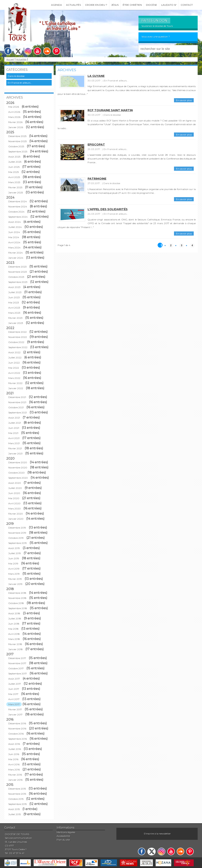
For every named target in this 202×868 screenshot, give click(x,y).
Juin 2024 (14, 232)
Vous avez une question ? (156, 37)
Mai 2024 (14, 237)
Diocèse (151, 5)
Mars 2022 (14, 378)
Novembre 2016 (17, 729)
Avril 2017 (14, 699)
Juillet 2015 (14, 814)
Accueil (10, 59)
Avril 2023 (14, 308)
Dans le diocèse (16, 76)
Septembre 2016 (18, 739)
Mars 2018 (14, 639)
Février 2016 (15, 775)
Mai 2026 (14, 107)
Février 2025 (15, 187)
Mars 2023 (14, 313)
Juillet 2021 (15, 423)
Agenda (57, 5)
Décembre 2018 (17, 593)
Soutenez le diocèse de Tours (157, 26)
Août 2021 (14, 418)
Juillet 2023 (15, 292)
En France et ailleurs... (20, 83)
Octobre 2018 (16, 603)
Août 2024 (14, 222)
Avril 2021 (14, 438)
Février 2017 (15, 709)
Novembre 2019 (17, 533)
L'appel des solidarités (108, 209)
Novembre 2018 (17, 598)
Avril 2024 (14, 242)
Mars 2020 (14, 509)
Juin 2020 (14, 493)
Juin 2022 (14, 363)
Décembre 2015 (17, 789)
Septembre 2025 (18, 152)
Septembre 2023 (18, 282)
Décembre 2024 (18, 201)
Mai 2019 (13, 564)
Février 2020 (16, 514)
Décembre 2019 (17, 528)
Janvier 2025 (16, 193)
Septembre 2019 (18, 543)
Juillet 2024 (15, 227)
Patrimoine (97, 179)
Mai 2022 (14, 368)
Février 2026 (15, 122)
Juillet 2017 (15, 684)
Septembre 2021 (18, 413)
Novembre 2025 (17, 141)
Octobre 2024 (16, 212)
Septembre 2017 (18, 674)
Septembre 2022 (18, 347)
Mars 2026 (14, 117)
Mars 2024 (14, 248)
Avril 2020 (14, 503)
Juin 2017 (14, 689)
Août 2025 (14, 157)
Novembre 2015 (17, 794)
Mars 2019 (14, 574)
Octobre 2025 (16, 146)
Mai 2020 (14, 498)
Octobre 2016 (16, 734)
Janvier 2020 (16, 519)
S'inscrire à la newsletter (157, 834)
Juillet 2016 (15, 749)
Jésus (115, 5)
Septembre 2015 (17, 804)
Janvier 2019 (15, 584)
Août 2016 (14, 744)
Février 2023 (15, 318)
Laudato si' (169, 5)
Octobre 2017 (16, 668)
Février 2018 (15, 644)
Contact (187, 5)
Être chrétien (132, 5)
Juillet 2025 (15, 162)
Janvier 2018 (15, 649)
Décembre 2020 (18, 462)
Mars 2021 (14, 443)
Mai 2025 (14, 172)
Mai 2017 (13, 694)
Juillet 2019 (15, 553)
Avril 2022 (14, 373)
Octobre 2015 (16, 799)
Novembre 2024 (18, 207)
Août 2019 (14, 548)
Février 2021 (15, 448)
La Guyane (96, 76)
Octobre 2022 (16, 342)
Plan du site (63, 840)
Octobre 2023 (16, 277)
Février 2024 (15, 253)
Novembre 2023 (18, 272)
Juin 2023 (14, 297)
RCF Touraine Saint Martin (110, 110)
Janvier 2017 (15, 715)
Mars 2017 (14, 704)
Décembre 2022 (17, 332)
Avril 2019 (14, 569)
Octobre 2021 (16, 407)
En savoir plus (184, 100)
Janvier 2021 (15, 454)
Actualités (73, 5)
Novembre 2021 (17, 402)
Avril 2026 (14, 112)
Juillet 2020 (15, 488)
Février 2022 (15, 383)
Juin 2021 (14, 428)
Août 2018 (14, 613)
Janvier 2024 (16, 258)
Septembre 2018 (18, 608)
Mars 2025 (14, 182)
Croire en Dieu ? (96, 5)
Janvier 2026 (16, 127)
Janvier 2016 (15, 780)
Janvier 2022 (16, 388)
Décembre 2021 (17, 397)
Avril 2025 (14, 177)
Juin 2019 (14, 558)
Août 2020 (15, 483)
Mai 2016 (13, 759)
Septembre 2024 (18, 217)
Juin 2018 (14, 624)
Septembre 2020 (18, 478)
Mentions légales (66, 832)
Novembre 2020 (18, 468)
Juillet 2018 (15, 619)
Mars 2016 (14, 770)
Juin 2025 (14, 167)
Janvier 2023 (16, 323)
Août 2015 (14, 809)
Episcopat (96, 145)
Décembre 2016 (17, 723)
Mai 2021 (13, 433)
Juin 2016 (14, 754)
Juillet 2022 (15, 358)
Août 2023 (14, 287)
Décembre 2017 (17, 658)
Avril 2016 (14, 764)
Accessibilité (63, 836)
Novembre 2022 (18, 337)
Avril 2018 (14, 634)
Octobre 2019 (16, 538)
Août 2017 (14, 679)
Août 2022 (14, 352)
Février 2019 (15, 579)
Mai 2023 (14, 303)
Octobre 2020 (16, 473)
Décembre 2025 (17, 136)
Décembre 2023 (17, 267)
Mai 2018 (13, 629)
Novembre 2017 (17, 663)
